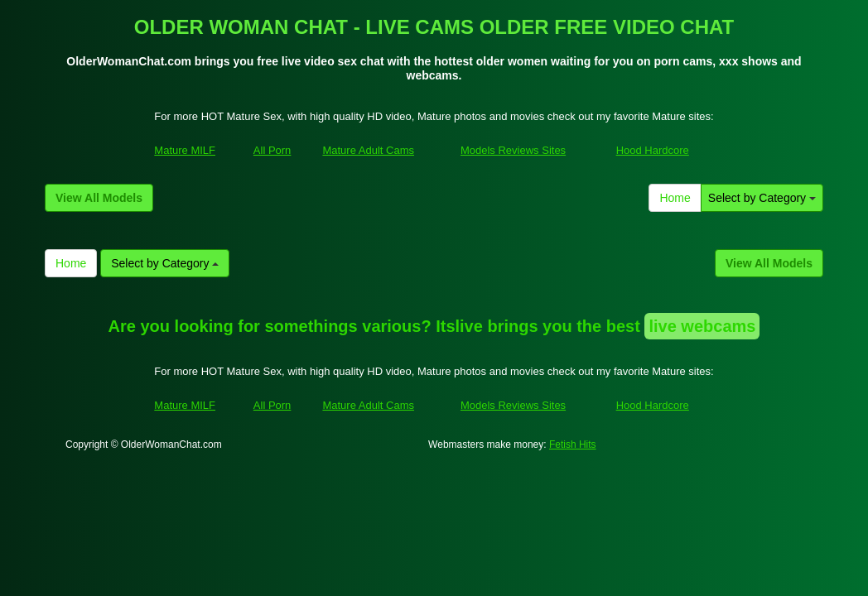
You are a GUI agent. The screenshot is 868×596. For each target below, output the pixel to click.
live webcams (702, 326)
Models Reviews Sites (513, 150)
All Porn (272, 150)
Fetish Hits (573, 445)
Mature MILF (185, 150)
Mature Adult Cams (368, 150)
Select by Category (762, 198)
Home (675, 198)
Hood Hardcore (653, 150)
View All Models (99, 198)
